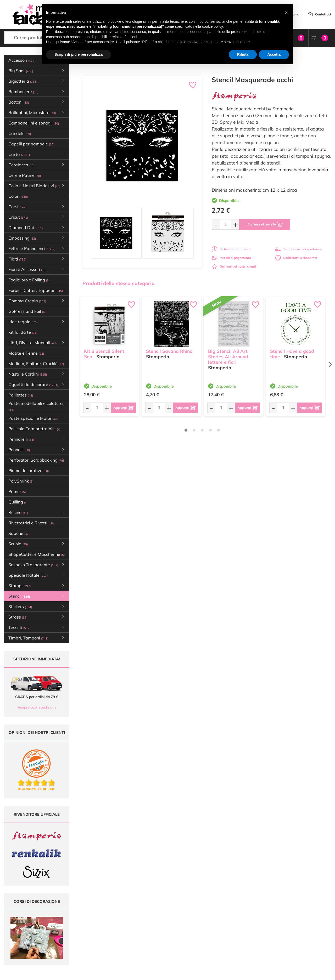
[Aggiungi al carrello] (265, 224)
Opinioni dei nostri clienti (234, 266)
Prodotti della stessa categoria (119, 283)
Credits (239, 973)
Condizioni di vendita (214, 925)
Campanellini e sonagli (34, 123)
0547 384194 (105, 928)
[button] (286, 13)
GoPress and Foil (27, 311)
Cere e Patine (25, 175)
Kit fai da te (23, 332)
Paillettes (21, 395)
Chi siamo (151, 925)
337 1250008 (105, 944)
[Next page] (330, 364)
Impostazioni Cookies (215, 936)
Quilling (18, 502)
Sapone (19, 533)
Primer (17, 491)
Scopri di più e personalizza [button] (79, 54)
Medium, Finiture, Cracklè (36, 364)
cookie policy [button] (212, 26)
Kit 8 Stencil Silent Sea (104, 354)
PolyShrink (21, 481)
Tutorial (149, 920)
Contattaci (323, 14)
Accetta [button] (274, 54)
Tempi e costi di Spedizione (219, 920)
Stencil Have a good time (292, 354)
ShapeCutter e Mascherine (37, 554)
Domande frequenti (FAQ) (218, 910)
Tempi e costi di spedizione (299, 249)
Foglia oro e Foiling (29, 280)
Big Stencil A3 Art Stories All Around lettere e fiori (228, 357)
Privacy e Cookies (212, 931)
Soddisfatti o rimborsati (297, 258)
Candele (20, 133)
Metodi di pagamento (231, 258)
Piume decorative (29, 471)
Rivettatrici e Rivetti (31, 523)
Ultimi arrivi (152, 910)
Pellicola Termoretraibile (34, 429)
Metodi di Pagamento (215, 916)
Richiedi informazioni (231, 249)
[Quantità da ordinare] (226, 224)
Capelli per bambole (31, 144)
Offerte (149, 916)
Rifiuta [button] (243, 54)
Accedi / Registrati (157, 931)
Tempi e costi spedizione (37, 707)
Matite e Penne (26, 353)
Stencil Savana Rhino (169, 351)
